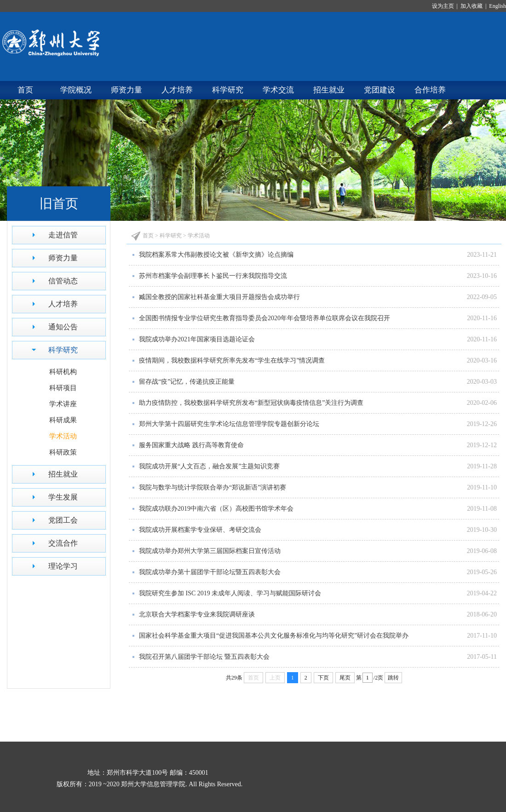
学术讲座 (63, 404)
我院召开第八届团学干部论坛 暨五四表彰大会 (204, 657)
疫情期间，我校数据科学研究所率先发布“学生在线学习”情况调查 (232, 360)
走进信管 (63, 235)
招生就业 (329, 90)
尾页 (345, 678)
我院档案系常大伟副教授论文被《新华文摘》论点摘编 (216, 255)
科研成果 (63, 420)
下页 (323, 678)
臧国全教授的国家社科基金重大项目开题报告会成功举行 (219, 297)
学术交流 (278, 90)
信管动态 (63, 281)
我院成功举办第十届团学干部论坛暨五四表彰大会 (210, 572)
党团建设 (379, 90)
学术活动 (63, 436)
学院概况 (76, 90)
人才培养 (177, 90)
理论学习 (63, 566)
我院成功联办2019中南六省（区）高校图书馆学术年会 (216, 509)
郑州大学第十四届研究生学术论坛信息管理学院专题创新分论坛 (229, 424)
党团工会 (63, 520)
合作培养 (430, 90)
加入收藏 (472, 6)
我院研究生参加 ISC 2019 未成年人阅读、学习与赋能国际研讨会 (230, 593)
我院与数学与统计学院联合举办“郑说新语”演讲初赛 (213, 487)
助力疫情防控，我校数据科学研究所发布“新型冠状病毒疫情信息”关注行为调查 (251, 403)
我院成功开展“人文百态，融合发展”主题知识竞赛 (209, 466)
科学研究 (228, 90)
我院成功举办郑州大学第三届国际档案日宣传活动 (210, 551)
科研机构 (63, 372)
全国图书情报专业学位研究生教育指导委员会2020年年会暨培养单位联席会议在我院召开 (264, 318)
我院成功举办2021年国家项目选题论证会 (197, 339)
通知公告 (63, 327)
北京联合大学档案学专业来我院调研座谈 (197, 614)
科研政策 (63, 452)
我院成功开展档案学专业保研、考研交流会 (200, 530)
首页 (25, 90)
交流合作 (63, 543)
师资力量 (126, 90)
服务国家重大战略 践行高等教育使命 (191, 445)
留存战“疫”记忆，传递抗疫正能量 (187, 382)
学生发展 (63, 497)
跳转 (393, 678)
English (497, 6)
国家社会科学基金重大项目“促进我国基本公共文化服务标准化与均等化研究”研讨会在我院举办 (274, 636)
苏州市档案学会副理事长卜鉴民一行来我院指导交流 (213, 276)
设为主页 (444, 6)
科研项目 (63, 388)
